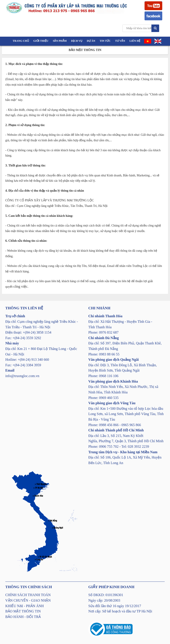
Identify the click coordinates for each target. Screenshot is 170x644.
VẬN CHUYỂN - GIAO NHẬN (28, 600)
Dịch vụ (77, 41)
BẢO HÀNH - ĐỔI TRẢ (23, 617)
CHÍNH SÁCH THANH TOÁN (28, 595)
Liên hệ (135, 41)
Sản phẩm (60, 41)
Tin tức (105, 41)
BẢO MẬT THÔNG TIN (23, 611)
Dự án (91, 41)
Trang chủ (21, 41)
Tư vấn (120, 41)
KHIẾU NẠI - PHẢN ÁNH (25, 606)
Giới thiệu (41, 41)
